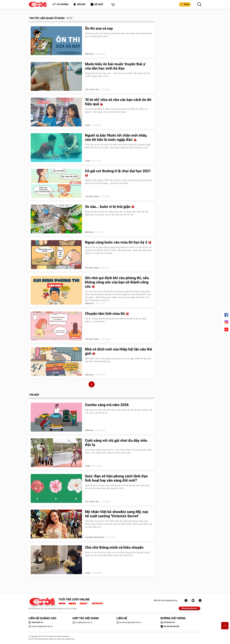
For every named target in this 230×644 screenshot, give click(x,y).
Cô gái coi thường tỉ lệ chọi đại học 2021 (118, 173)
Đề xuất (97, 4)
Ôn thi (69, 18)
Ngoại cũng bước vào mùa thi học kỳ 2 (118, 242)
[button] (112, 5)
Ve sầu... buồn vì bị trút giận (110, 207)
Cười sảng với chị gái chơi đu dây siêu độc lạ (116, 443)
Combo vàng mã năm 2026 (107, 405)
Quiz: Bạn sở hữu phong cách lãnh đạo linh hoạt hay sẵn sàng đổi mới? (116, 478)
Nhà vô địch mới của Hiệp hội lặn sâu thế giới (119, 351)
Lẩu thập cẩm (92, 90)
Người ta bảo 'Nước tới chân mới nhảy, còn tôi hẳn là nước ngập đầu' (116, 137)
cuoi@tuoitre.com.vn (82, 622)
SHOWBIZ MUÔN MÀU (94, 537)
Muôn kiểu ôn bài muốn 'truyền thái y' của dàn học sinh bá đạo (115, 66)
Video (88, 125)
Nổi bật (79, 4)
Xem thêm (92, 385)
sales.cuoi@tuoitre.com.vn (41, 626)
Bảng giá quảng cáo (189, 608)
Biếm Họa (89, 54)
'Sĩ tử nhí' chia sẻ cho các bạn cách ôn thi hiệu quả (118, 102)
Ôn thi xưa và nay (99, 28)
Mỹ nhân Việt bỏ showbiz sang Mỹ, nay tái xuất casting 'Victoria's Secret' (117, 514)
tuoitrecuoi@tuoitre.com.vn (129, 622)
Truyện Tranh (92, 197)
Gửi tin (185, 4)
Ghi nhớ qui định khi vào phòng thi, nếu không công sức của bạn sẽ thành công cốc (117, 282)
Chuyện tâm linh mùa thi (107, 314)
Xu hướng (60, 4)
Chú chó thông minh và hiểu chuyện (114, 547)
